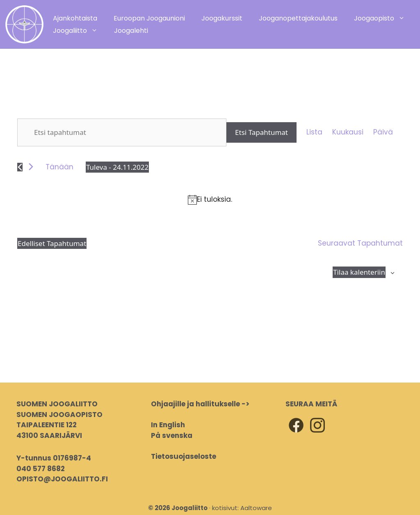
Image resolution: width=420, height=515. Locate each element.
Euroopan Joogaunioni (149, 18)
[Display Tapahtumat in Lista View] (314, 132)
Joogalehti (131, 31)
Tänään (59, 167)
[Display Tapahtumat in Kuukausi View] (348, 132)
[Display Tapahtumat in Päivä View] (383, 132)
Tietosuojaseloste (184, 456)
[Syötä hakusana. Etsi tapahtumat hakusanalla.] (122, 132)
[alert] (210, 200)
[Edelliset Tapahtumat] (20, 167)
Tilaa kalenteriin (359, 272)
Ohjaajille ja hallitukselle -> (200, 404)
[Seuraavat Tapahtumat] (31, 167)
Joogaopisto (383, 18)
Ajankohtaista (75, 18)
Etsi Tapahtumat (261, 132)
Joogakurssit (222, 18)
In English (168, 425)
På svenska (172, 435)
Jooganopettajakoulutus (298, 18)
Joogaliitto (79, 31)
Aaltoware (256, 508)
